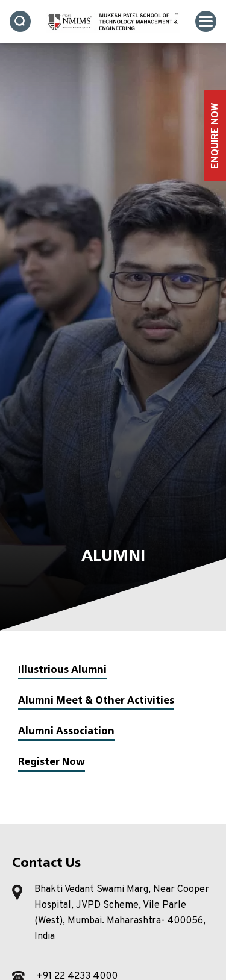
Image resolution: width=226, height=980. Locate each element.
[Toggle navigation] (206, 21)
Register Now (52, 761)
